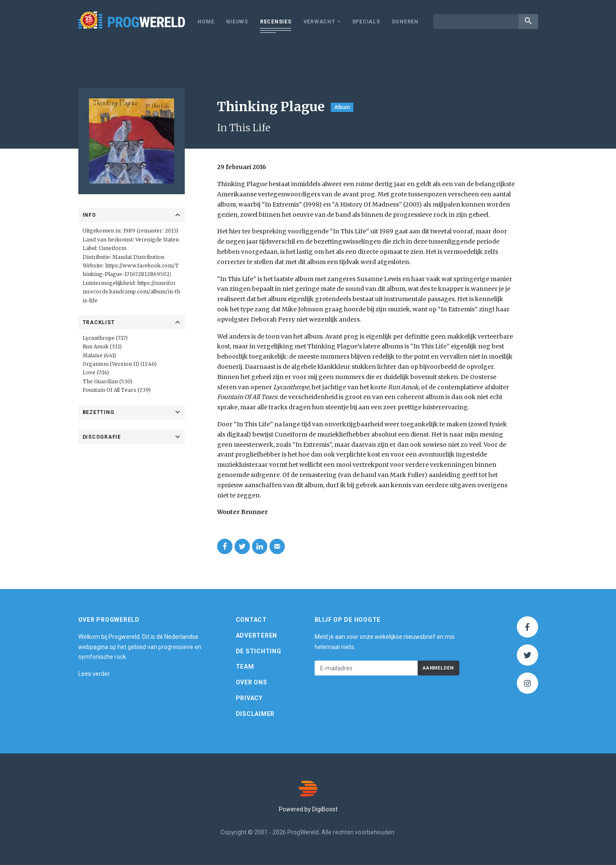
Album (342, 107)
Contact (251, 620)
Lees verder (94, 674)
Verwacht (319, 22)
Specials (366, 22)
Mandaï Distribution (138, 257)
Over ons (252, 682)
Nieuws (237, 22)
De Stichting (259, 651)
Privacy (249, 698)
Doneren (405, 22)
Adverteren (257, 635)
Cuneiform (113, 248)
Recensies (276, 22)
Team (245, 667)
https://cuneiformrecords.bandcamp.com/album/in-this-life (131, 292)
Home (206, 22)
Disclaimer (255, 714)
